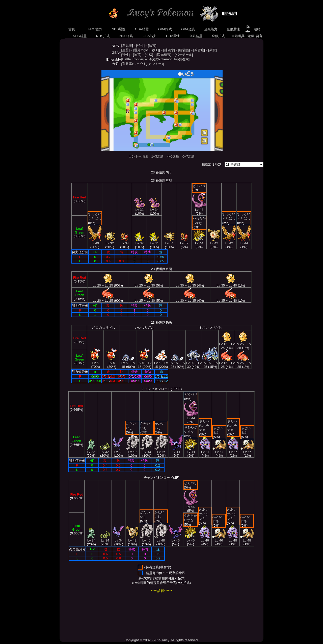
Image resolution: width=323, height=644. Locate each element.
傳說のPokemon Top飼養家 (168, 59)
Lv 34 (125, 242)
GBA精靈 (142, 29)
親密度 (199, 50)
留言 (259, 36)
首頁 (72, 29)
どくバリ (199, 186)
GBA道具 (188, 29)
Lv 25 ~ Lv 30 (145, 284)
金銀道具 (238, 36)
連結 (257, 29)
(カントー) (155, 64)
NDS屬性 (119, 29)
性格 (149, 55)
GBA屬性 (173, 36)
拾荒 (152, 46)
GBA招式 (165, 29)
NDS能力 (95, 29)
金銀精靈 (196, 36)
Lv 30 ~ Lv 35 (186, 284)
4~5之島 (173, 156)
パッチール (184, 55)
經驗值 (184, 50)
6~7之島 (189, 156)
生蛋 (125, 50)
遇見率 (127, 46)
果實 (212, 50)
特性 (141, 46)
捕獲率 (169, 50)
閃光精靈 (164, 55)
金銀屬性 (233, 29)
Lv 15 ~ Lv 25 (177, 363)
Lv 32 (110, 242)
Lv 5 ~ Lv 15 (128, 363)
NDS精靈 (80, 36)
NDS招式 (103, 36)
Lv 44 (199, 208)
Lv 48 (161, 539)
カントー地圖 (138, 156)
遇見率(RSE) (143, 50)
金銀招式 (218, 36)
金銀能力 (211, 29)
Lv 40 (95, 242)
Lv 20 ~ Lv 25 (103, 284)
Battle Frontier (133, 59)
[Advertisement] (151, 615)
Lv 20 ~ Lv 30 (194, 363)
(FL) (156, 50)
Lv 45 (146, 539)
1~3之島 (158, 156)
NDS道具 (126, 36)
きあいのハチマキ (204, 426)
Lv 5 (95, 361)
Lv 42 (214, 242)
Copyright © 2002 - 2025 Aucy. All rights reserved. (161, 640)
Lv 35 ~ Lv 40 (227, 284)
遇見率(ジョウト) (135, 64)
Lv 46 (161, 450)
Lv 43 (147, 450)
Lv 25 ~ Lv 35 (243, 344)
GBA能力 (150, 36)
